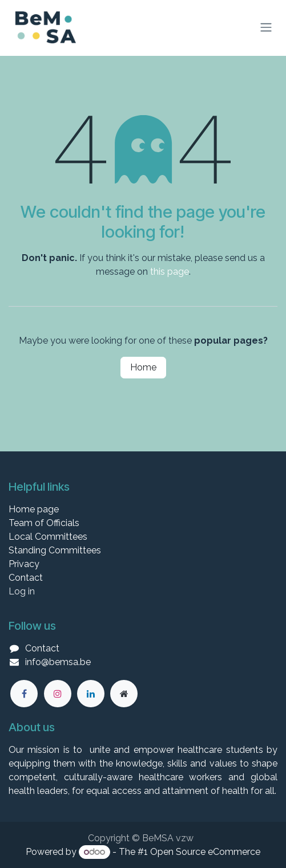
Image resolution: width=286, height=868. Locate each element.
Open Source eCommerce (205, 852)
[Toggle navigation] (266, 28)
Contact (26, 578)
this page (170, 272)
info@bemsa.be (58, 662)
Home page (34, 509)
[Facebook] (24, 694)
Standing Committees (55, 550)
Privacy (24, 564)
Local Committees (48, 537)
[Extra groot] (124, 694)
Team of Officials (44, 523)
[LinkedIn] (91, 694)
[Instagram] (58, 694)
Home (143, 367)
